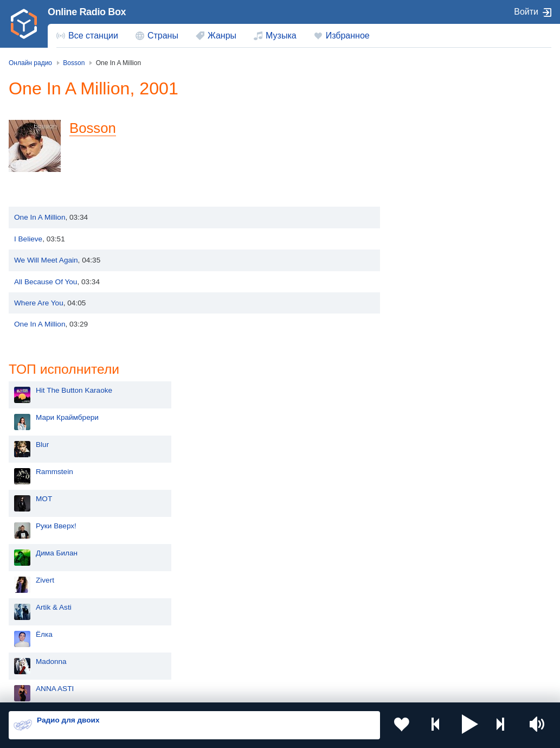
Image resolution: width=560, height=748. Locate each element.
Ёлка (424, 352)
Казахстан (45, 587)
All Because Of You (46, 282)
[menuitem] (87, 36)
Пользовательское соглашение (143, 690)
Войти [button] (526, 12)
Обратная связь (331, 690)
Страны (163, 36)
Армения (43, 605)
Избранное (348, 36)
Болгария (180, 605)
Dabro (426, 434)
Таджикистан (323, 587)
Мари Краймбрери (447, 135)
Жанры (222, 36)
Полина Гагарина (445, 488)
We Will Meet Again (46, 260)
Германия (44, 660)
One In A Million (40, 217)
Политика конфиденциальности (249, 690)
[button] (470, 725)
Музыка (281, 36)
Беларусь (44, 642)
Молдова (316, 569)
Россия (40, 569)
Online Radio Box (87, 12)
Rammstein (435, 190)
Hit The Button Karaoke (454, 108)
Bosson (93, 128)
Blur (422, 162)
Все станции (93, 36)
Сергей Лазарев (443, 461)
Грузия (176, 642)
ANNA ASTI (435, 407)
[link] (24, 24)
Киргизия (180, 587)
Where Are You (39, 303)
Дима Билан (437, 271)
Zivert (425, 298)
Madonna (431, 379)
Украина (178, 569)
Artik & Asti (434, 325)
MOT (424, 217)
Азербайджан (324, 642)
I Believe (28, 239)
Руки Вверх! (436, 244)
